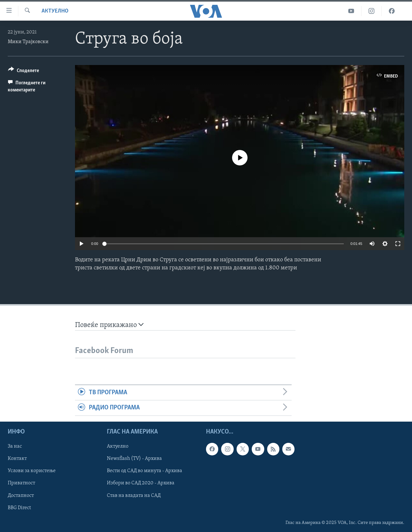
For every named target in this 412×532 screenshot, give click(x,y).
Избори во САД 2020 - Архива (141, 483)
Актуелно (55, 11)
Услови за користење (32, 471)
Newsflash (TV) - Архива (134, 459)
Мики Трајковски (28, 42)
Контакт (17, 459)
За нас (15, 446)
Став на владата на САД (134, 495)
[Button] (23, 72)
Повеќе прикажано (109, 325)
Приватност (21, 483)
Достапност (21, 495)
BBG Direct (19, 508)
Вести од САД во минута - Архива (145, 471)
